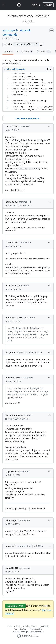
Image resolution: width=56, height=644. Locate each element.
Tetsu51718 (11, 126)
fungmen (10, 353)
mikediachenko (13, 378)
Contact (23, 629)
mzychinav (11, 285)
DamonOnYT (12, 202)
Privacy (17, 626)
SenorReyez (11, 520)
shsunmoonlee (13, 415)
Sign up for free (15, 606)
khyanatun (11, 471)
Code (8, 51)
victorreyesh (10, 30)
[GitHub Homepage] (19, 636)
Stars (44, 51)
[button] (41, 44)
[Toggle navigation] (4, 5)
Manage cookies (36, 629)
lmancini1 (10, 546)
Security (26, 626)
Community (44, 626)
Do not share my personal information (28, 632)
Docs (16, 629)
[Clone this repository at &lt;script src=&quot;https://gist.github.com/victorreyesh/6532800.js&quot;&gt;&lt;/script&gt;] (26, 44)
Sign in (36, 5)
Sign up (48, 5)
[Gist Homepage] (19, 5)
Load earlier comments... (28, 118)
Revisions (24, 51)
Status (34, 626)
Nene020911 (12, 568)
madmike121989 (14, 317)
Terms (9, 626)
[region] (28, 92)
